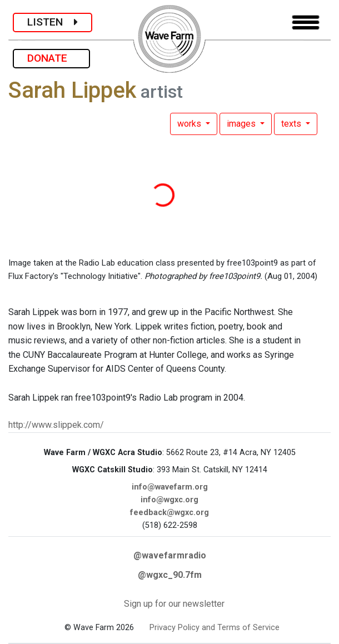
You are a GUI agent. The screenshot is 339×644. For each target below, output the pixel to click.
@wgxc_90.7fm (170, 575)
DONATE (51, 58)
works (190, 124)
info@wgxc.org (169, 500)
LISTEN (53, 22)
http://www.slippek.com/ (56, 425)
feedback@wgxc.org (169, 513)
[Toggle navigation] (306, 23)
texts (292, 124)
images (242, 124)
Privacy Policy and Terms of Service (215, 628)
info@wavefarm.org (170, 487)
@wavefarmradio (170, 555)
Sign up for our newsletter (174, 604)
